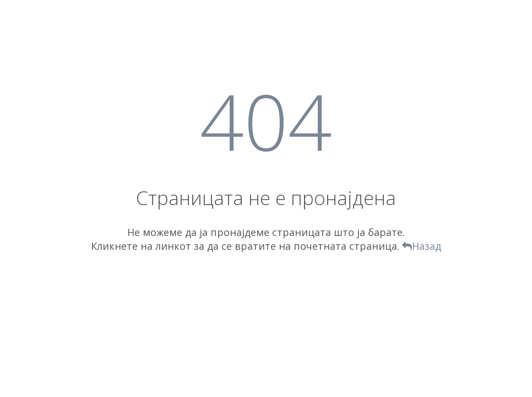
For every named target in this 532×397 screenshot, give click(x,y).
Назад (422, 246)
